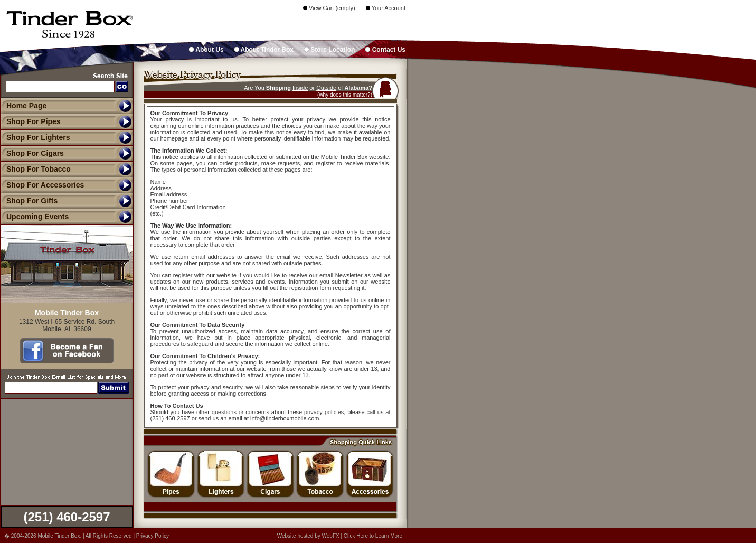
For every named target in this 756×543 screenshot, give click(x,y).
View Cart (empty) (329, 8)
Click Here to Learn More (373, 536)
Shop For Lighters (35, 137)
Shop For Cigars (32, 153)
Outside (326, 88)
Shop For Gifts (29, 201)
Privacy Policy (153, 536)
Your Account (386, 8)
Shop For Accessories (42, 185)
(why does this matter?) (345, 95)
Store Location (329, 50)
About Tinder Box (264, 50)
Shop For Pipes (30, 121)
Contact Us (385, 50)
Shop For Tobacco (35, 169)
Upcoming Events (34, 217)
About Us (206, 50)
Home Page (26, 106)
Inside (300, 88)
